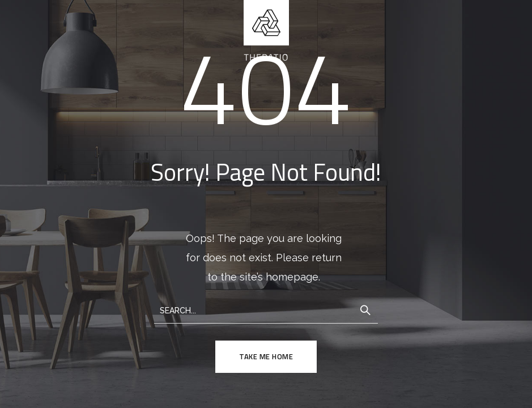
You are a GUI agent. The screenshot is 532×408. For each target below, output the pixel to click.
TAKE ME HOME (266, 356)
